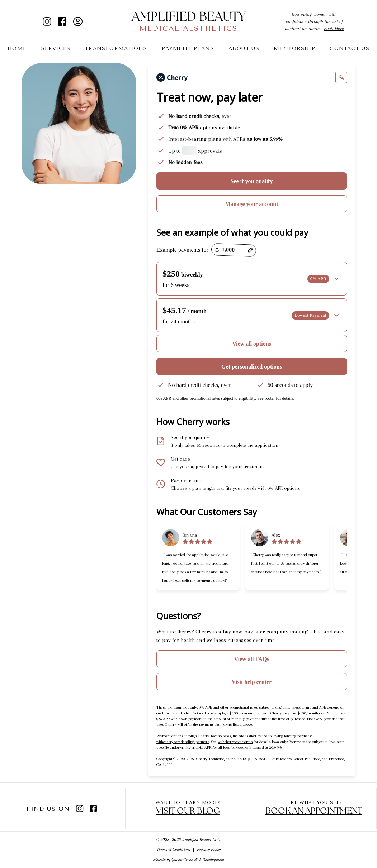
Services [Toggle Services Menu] (56, 49)
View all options (252, 344)
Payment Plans (188, 49)
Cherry (204, 632)
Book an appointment (314, 811)
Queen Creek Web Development (198, 860)
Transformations (116, 49)
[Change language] (341, 77)
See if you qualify (252, 181)
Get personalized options (252, 367)
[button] (252, 279)
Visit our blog (188, 811)
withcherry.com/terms (235, 742)
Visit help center (252, 682)
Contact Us (350, 49)
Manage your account (251, 204)
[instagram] (50, 21)
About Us (244, 49)
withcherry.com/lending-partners (183, 742)
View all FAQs (252, 659)
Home (17, 49)
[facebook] (62, 21)
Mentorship (294, 49)
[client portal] (78, 21)
